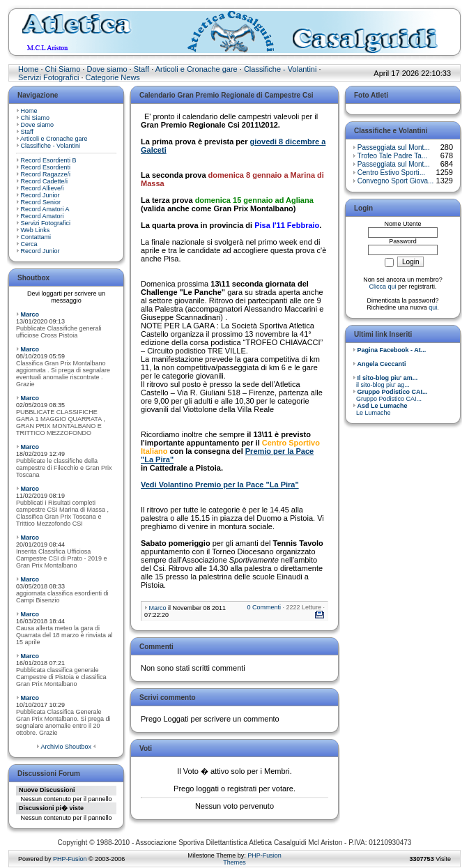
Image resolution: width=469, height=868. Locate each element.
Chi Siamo (63, 69)
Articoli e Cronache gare (197, 69)
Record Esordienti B (49, 160)
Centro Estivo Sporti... (391, 173)
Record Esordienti (46, 167)
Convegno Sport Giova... (396, 181)
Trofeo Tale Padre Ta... (392, 156)
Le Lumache (380, 409)
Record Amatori (43, 216)
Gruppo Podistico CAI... (390, 395)
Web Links (36, 230)
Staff (141, 69)
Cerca (29, 244)
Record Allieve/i (43, 188)
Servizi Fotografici (48, 77)
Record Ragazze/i (46, 174)
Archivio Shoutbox (66, 747)
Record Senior (41, 202)
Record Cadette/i (45, 181)
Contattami (36, 237)
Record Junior (40, 195)
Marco (30, 314)
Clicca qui (382, 287)
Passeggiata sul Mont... (394, 147)
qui (433, 307)
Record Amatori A (45, 209)
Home (28, 69)
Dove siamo (107, 69)
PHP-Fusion (70, 859)
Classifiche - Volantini (280, 69)
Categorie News (113, 77)
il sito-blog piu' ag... (385, 381)
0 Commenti (264, 607)
